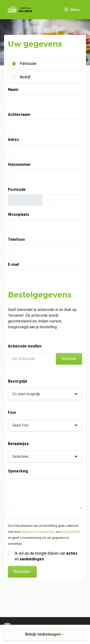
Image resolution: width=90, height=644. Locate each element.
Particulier (28, 64)
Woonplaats (19, 214)
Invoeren (69, 359)
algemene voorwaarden (38, 532)
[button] (45, 394)
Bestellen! (22, 572)
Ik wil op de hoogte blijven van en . (47, 556)
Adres (13, 139)
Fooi (12, 412)
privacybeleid (71, 532)
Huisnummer (19, 164)
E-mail (13, 264)
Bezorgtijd (17, 381)
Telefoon (16, 239)
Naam (13, 90)
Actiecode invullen (25, 346)
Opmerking (18, 471)
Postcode (17, 189)
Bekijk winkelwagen (45, 634)
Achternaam (19, 115)
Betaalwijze (18, 444)
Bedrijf (25, 77)
